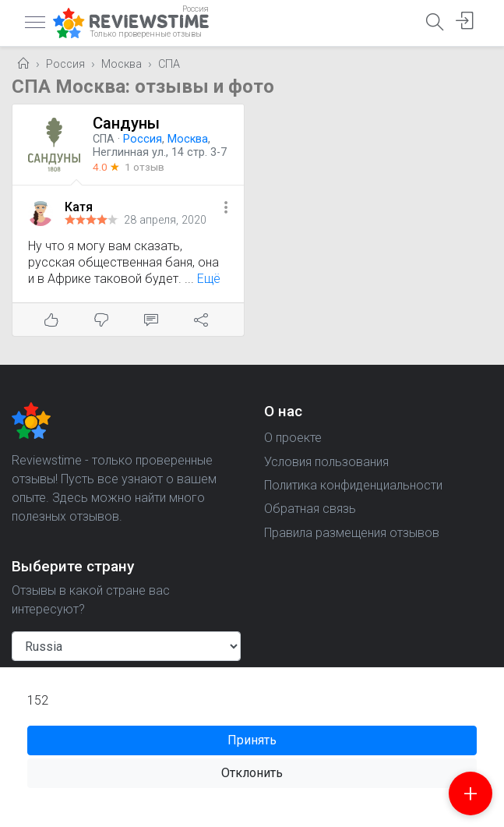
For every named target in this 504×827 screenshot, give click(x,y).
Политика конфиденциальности (353, 485)
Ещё (209, 279)
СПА (169, 64)
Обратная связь (310, 509)
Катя (79, 207)
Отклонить (252, 773)
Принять (252, 740)
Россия (65, 64)
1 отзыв (145, 167)
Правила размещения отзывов (352, 533)
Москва (122, 64)
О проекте (293, 438)
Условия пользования (326, 462)
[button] (226, 209)
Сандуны (126, 123)
